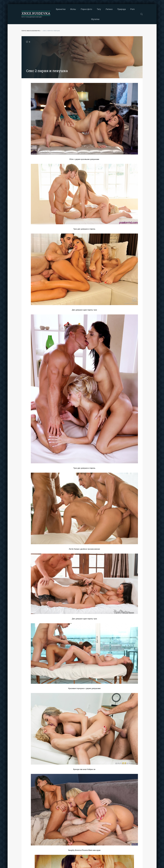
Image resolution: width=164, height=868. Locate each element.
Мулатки (95, 19)
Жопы (73, 9)
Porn (133, 9)
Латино (109, 9)
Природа (121, 9)
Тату (99, 9)
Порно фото (86, 9)
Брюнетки (61, 9)
